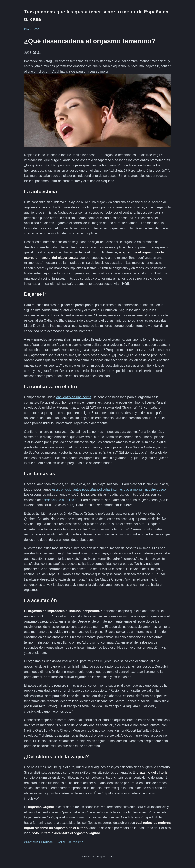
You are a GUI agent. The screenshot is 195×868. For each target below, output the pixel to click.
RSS (37, 29)
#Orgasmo (76, 842)
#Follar (60, 842)
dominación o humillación (60, 500)
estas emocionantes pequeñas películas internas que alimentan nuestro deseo (109, 489)
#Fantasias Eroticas (38, 842)
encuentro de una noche (74, 397)
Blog (27, 29)
